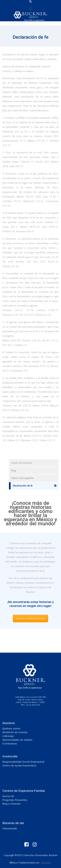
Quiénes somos (11, 729)
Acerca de (8, 796)
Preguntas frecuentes (15, 800)
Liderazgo (8, 736)
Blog (14, 471)
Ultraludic (46, 863)
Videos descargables (22, 478)
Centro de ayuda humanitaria (19, 766)
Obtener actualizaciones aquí (30, 619)
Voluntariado (10, 829)
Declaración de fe (23, 486)
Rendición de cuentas (15, 732)
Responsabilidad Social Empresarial (23, 762)
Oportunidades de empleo (17, 740)
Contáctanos (10, 744)
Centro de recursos (21, 463)
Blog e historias (12, 804)
